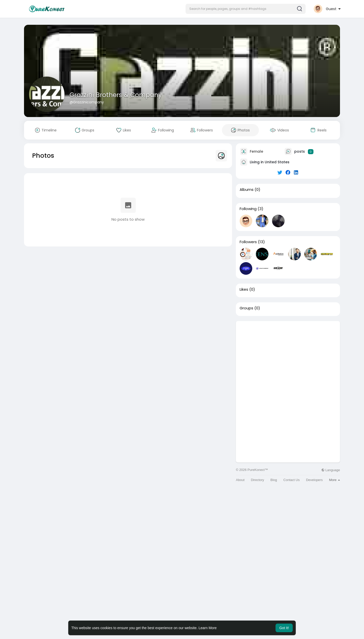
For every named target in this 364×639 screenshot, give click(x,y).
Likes (244, 289)
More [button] (335, 480)
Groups (246, 308)
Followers (248, 242)
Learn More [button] (208, 628)
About (240, 480)
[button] (246, 9)
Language (331, 470)
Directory (258, 480)
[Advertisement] (288, 356)
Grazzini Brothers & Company (116, 95)
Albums (247, 190)
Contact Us (291, 480)
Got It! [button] (284, 628)
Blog (274, 480)
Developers (314, 480)
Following (248, 209)
